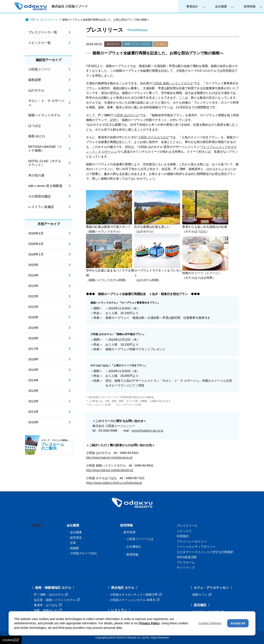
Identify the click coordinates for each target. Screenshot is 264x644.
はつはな (160, 44)
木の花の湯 (36, 175)
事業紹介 (192, 6)
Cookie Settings (210, 623)
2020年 (33, 317)
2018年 (33, 338)
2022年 (33, 296)
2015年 (33, 370)
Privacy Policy (149, 623)
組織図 (74, 548)
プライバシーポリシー (192, 541)
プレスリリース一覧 (43, 32)
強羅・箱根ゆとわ (48, 610)
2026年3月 (36, 244)
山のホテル (113, 44)
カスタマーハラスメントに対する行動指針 (205, 552)
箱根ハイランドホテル (137, 44)
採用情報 (250, 6)
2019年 (33, 328)
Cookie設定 (11, 640)
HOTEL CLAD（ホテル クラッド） (45, 163)
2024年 (33, 275)
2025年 (33, 265)
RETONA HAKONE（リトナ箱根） (45, 148)
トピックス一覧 (39, 43)
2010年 (33, 422)
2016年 (33, 359)
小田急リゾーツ (39, 69)
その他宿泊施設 (39, 196)
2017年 (33, 349)
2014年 (33, 380)
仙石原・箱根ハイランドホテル (57, 600)
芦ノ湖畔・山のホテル (51, 595)
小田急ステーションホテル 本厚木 (135, 600)
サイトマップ (186, 568)
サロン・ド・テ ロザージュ (46, 103)
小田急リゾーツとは (140, 539)
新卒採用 (129, 532)
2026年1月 (36, 254)
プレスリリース (49, 20)
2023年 (33, 286)
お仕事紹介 (134, 547)
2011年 (33, 412)
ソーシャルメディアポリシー (196, 547)
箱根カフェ (202, 595)
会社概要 (221, 6)
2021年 (33, 307)
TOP (30, 20)
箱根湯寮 (35, 80)
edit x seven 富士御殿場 (45, 186)
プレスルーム (186, 562)
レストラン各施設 (41, 207)
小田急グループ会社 (83, 553)
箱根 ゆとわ (37, 136)
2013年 (33, 391)
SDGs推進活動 (187, 557)
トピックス (184, 531)
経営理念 (76, 538)
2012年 (33, 401)
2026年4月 (36, 233)
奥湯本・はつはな (48, 605)
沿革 (73, 543)
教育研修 (132, 555)
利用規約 (183, 536)
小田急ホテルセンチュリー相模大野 (136, 595)
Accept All (238, 623)
